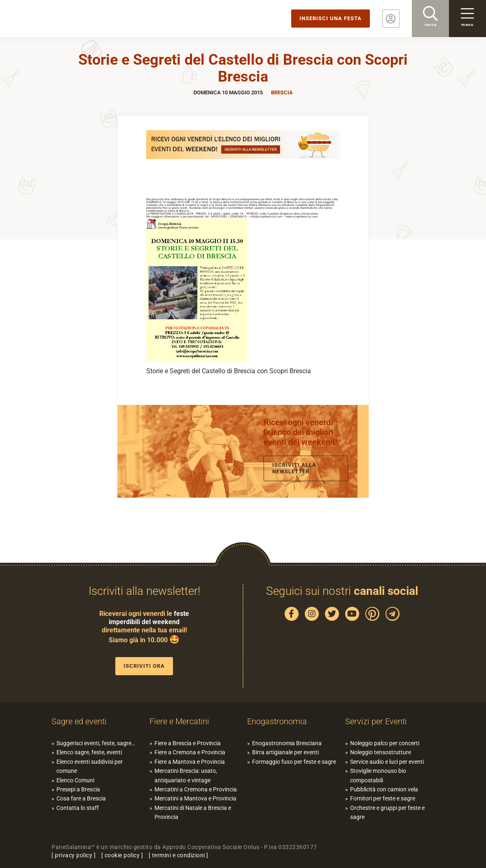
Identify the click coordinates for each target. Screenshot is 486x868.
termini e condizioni (179, 855)
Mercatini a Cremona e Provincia (196, 789)
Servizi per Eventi (376, 721)
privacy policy (74, 855)
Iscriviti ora (144, 666)
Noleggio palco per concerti (385, 743)
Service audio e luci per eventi (387, 762)
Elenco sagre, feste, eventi (89, 752)
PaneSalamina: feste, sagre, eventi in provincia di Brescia (64, 19)
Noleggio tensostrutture (381, 752)
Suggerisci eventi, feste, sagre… (96, 743)
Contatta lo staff (78, 808)
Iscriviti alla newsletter (294, 468)
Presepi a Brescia (78, 789)
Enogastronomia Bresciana (287, 743)
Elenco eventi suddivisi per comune (90, 766)
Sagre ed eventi (79, 721)
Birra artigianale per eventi (285, 752)
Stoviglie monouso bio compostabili (378, 775)
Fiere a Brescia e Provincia (188, 743)
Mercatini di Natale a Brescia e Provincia (193, 812)
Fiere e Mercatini (179, 721)
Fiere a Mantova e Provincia (190, 762)
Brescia (282, 92)
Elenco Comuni (75, 780)
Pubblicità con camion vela (384, 789)
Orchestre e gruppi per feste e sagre (387, 812)
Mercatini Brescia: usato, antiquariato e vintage (186, 775)
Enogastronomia (277, 721)
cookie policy (122, 855)
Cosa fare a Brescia (81, 798)
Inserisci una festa (331, 18)
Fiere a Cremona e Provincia (190, 752)
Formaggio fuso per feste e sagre (294, 762)
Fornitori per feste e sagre (383, 798)
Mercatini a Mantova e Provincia (195, 798)
